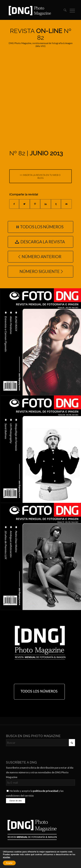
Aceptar (9, 863)
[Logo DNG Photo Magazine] (34, 11)
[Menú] (71, 11)
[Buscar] (64, 11)
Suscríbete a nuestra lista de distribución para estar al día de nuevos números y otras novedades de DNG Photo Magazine (40, 772)
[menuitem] (64, 11)
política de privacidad (46, 791)
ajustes (6, 857)
